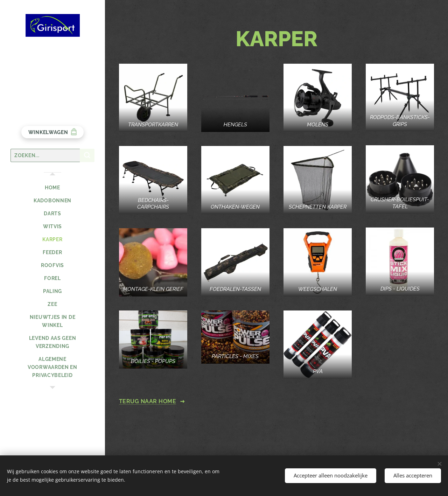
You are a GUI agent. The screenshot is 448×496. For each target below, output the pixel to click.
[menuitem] (52, 188)
